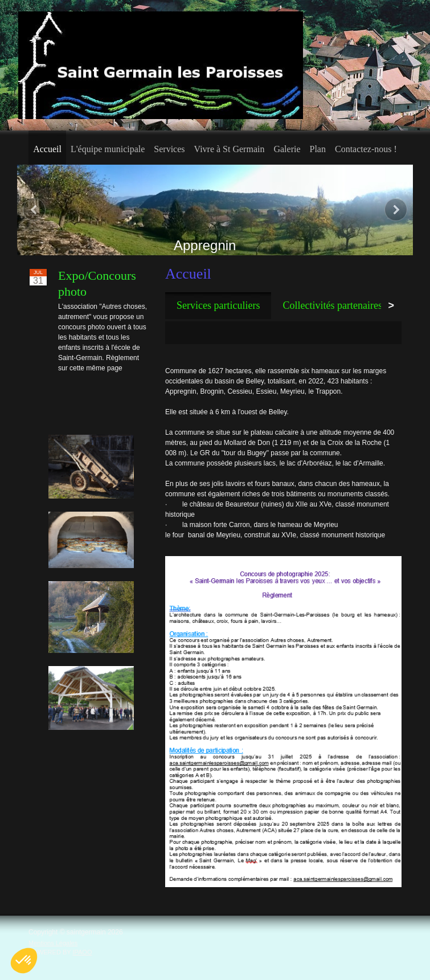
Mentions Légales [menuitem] (53, 943)
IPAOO (82, 952)
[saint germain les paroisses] (161, 65)
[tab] (218, 306)
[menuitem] (47, 148)
